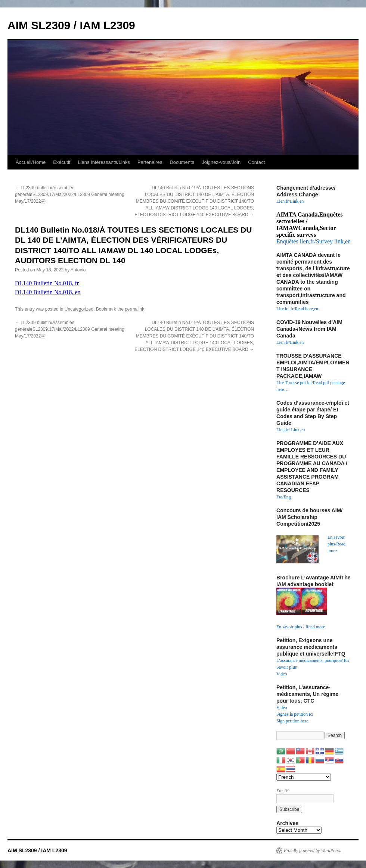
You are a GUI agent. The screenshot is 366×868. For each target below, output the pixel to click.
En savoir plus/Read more (336, 544)
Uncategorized (79, 309)
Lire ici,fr (285, 309)
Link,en (297, 201)
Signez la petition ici (295, 714)
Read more (315, 627)
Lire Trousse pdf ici (294, 383)
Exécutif (62, 162)
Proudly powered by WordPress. (313, 850)
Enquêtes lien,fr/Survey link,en (314, 241)
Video (282, 674)
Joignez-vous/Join (221, 162)
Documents (182, 162)
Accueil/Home (31, 162)
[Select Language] (304, 777)
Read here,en (306, 309)
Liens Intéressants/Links (104, 162)
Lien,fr (283, 201)
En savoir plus (289, 627)
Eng (287, 497)
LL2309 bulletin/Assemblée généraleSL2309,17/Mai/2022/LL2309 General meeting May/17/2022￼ (70, 195)
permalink (134, 309)
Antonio (78, 270)
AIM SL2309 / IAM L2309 (71, 25)
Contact (256, 162)
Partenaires (150, 162)
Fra (279, 497)
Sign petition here (292, 721)
